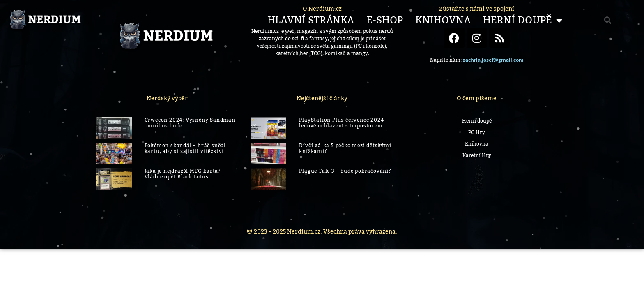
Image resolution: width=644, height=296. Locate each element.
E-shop (385, 21)
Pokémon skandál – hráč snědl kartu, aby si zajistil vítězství (185, 148)
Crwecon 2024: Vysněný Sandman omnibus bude (190, 123)
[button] (608, 21)
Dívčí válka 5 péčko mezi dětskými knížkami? (345, 148)
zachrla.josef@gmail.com (493, 60)
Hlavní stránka (311, 21)
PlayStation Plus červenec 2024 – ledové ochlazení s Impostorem (344, 123)
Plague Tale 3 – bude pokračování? (345, 171)
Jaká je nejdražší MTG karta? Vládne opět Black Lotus (183, 174)
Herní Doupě (523, 21)
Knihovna (443, 21)
